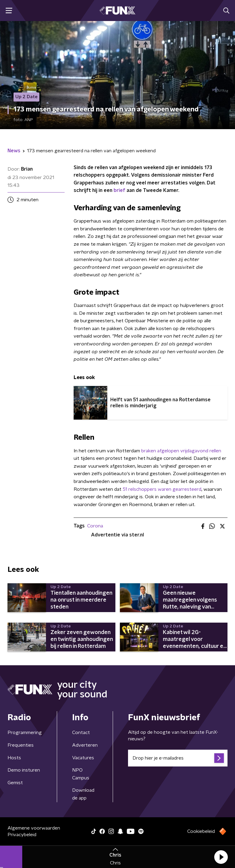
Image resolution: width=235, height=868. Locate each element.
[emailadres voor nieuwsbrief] (178, 758)
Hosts (14, 758)
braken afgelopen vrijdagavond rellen (181, 451)
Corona (95, 526)
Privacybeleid (22, 835)
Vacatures (83, 758)
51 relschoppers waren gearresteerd (162, 489)
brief (119, 190)
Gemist (15, 783)
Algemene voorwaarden (34, 828)
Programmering (25, 733)
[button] (221, 857)
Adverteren (85, 745)
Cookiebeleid (201, 831)
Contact (81, 733)
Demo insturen (24, 770)
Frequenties (21, 745)
